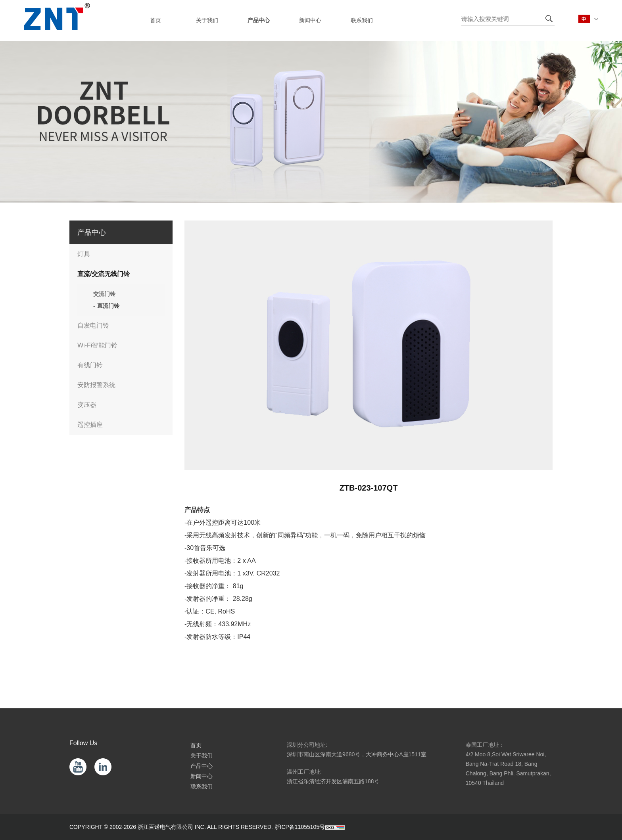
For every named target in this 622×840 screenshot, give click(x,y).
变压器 (87, 405)
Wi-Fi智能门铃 (97, 345)
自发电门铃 (93, 325)
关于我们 (202, 756)
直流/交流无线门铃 (104, 274)
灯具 (84, 254)
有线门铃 (90, 365)
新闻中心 (202, 776)
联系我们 (202, 786)
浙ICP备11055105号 (300, 827)
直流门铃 (108, 306)
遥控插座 (90, 425)
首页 (196, 745)
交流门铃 (104, 294)
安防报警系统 (96, 385)
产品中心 (202, 766)
